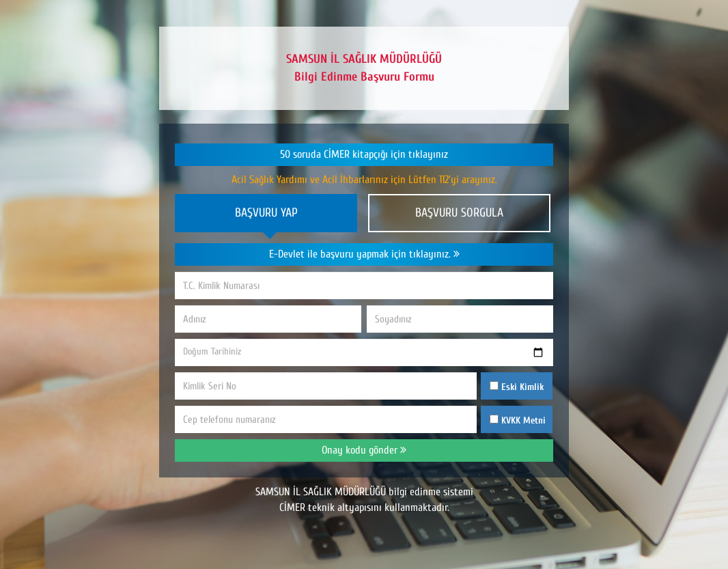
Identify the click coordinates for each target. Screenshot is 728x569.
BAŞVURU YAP (266, 213)
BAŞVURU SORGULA (459, 213)
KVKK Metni (523, 420)
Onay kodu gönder (364, 450)
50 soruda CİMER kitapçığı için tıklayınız (364, 154)
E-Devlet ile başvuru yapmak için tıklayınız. (364, 254)
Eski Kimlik (517, 387)
